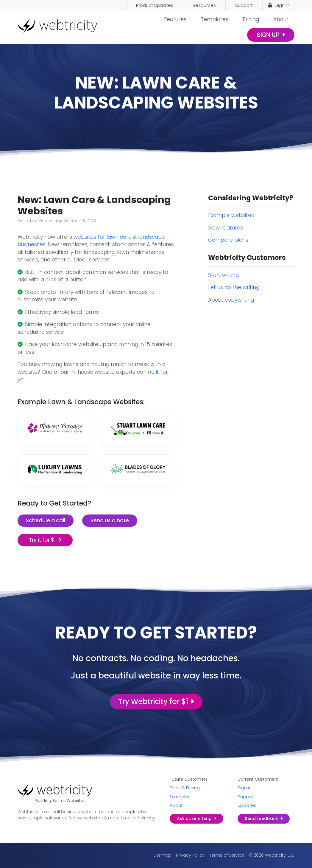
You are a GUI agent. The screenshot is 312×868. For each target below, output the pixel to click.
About (281, 19)
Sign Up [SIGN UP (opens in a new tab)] (271, 35)
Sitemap (162, 855)
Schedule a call (46, 520)
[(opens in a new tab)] (55, 428)
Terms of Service (227, 855)
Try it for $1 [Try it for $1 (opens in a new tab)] (45, 540)
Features (175, 19)
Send (264, 819)
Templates (214, 19)
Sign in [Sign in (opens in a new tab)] (245, 788)
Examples (180, 797)
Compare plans (228, 240)
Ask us (196, 819)
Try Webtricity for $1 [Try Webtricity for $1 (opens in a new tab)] (156, 702)
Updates (247, 805)
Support (246, 797)
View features (226, 228)
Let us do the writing (234, 287)
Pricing (251, 19)
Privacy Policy (190, 855)
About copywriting (231, 300)
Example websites (231, 215)
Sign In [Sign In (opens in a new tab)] (278, 5)
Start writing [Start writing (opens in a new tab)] (223, 275)
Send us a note (110, 520)
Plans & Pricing (185, 788)
